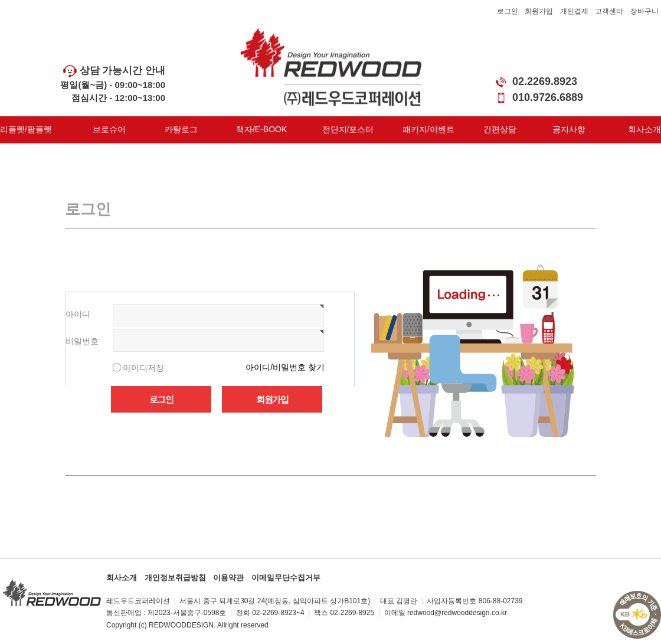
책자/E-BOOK (261, 129)
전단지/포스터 (348, 129)
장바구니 (644, 11)
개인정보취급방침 (175, 578)
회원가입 (539, 11)
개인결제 (574, 11)
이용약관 (228, 578)
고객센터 (609, 11)
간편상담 (500, 129)
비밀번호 (82, 341)
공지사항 (569, 129)
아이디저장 (143, 367)
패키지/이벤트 (428, 129)
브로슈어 (109, 129)
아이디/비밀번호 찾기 (285, 367)
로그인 (508, 11)
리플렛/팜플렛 (26, 129)
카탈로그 (181, 129)
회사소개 (644, 129)
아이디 (78, 314)
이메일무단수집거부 (286, 578)
